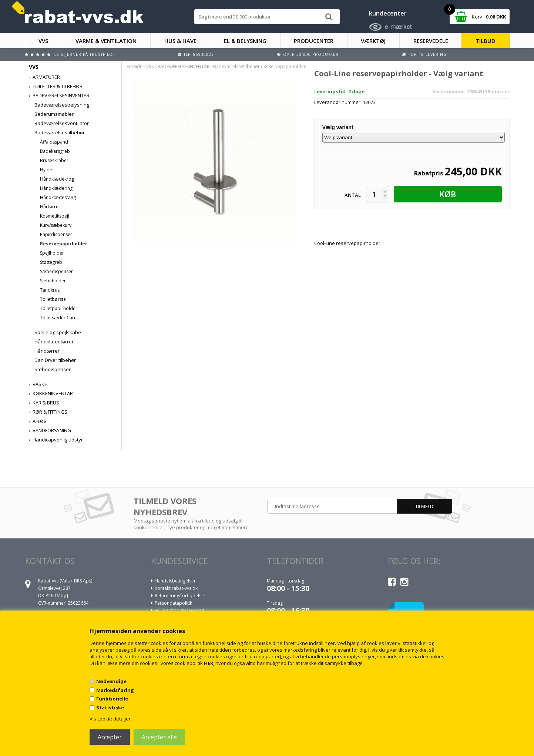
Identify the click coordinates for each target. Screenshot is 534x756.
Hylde (46, 170)
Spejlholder (52, 253)
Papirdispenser (56, 234)
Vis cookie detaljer (110, 719)
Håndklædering (56, 188)
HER (209, 663)
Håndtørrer (47, 351)
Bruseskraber (54, 160)
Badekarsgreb (55, 151)
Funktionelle (112, 699)
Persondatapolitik (173, 603)
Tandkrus (50, 290)
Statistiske (110, 708)
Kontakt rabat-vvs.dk (176, 588)
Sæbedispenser (56, 271)
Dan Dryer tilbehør (55, 360)
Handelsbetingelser (175, 581)
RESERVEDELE (431, 41)
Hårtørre (49, 207)
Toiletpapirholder (59, 308)
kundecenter (388, 13)
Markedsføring (115, 690)
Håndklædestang (58, 197)
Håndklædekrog (57, 179)
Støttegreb (51, 262)
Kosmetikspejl (55, 216)
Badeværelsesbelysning (62, 105)
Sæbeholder (53, 281)
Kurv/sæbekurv (56, 225)
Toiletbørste (53, 299)
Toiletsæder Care (58, 318)
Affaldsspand (54, 142)
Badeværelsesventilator (62, 123)
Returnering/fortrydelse (179, 596)
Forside (135, 66)
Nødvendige (111, 681)
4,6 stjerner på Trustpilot (84, 54)
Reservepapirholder (64, 244)
